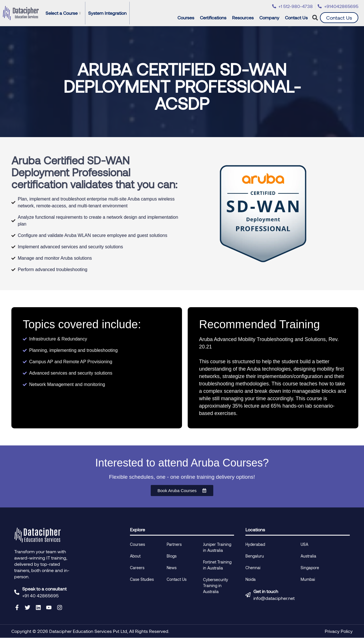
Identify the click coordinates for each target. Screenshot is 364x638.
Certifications (215, 18)
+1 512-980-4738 (296, 6)
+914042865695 (341, 6)
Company (271, 18)
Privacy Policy (339, 631)
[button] (315, 18)
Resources (244, 18)
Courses (187, 18)
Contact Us (296, 17)
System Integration (107, 13)
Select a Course (63, 13)
